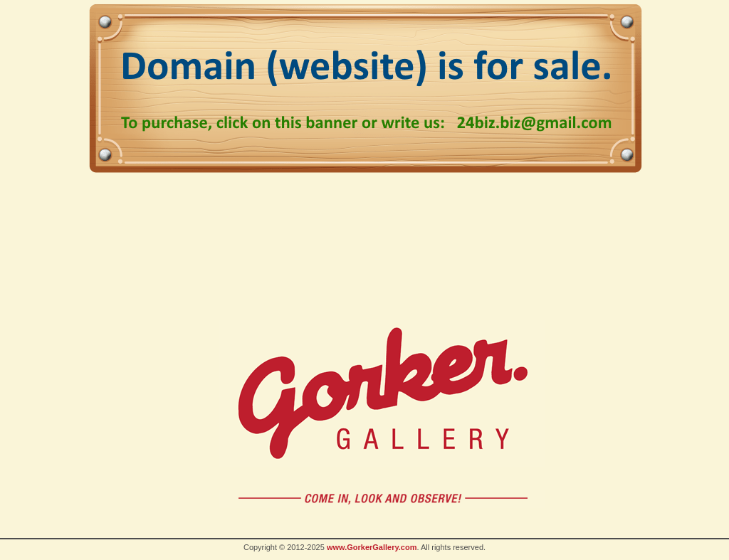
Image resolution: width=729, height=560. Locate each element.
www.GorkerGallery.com (372, 547)
